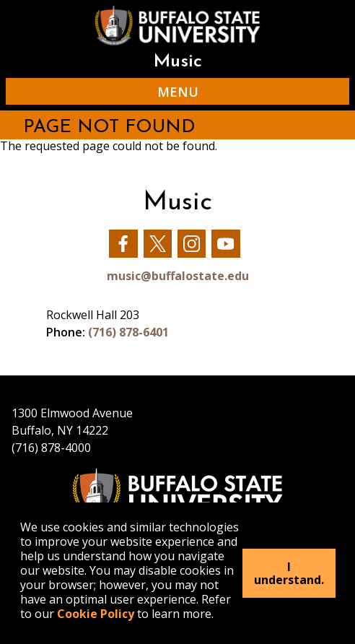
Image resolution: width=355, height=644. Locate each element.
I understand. (289, 573)
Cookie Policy (96, 614)
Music (177, 62)
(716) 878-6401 (128, 332)
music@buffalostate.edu (178, 276)
